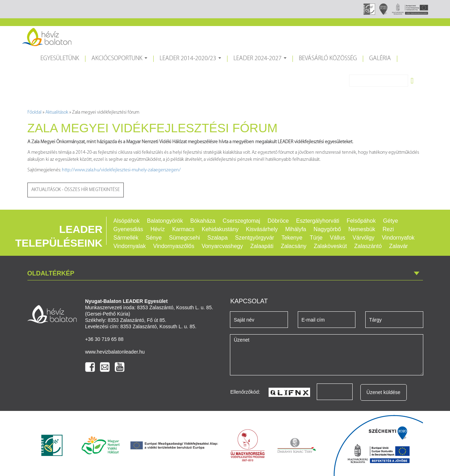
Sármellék (126, 238)
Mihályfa (296, 229)
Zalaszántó (368, 246)
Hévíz (158, 229)
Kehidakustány (220, 229)
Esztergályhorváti (318, 221)
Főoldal (34, 112)
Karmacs (183, 229)
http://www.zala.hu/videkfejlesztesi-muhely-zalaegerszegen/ (121, 170)
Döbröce (278, 221)
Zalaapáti (262, 246)
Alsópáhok (127, 221)
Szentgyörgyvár (254, 238)
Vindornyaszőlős (174, 246)
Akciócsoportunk (120, 61)
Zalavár (398, 246)
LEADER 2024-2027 (261, 61)
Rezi (388, 229)
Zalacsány (294, 246)
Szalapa (218, 238)
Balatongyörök (165, 221)
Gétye (391, 221)
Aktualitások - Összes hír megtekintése (76, 190)
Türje (316, 238)
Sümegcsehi (185, 238)
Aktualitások (57, 112)
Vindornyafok (398, 238)
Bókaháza (203, 221)
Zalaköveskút (330, 246)
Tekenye (292, 238)
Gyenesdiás (128, 229)
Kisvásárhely (262, 229)
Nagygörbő (327, 229)
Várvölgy (364, 238)
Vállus (337, 238)
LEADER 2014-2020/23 (191, 61)
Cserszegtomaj (241, 221)
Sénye (154, 238)
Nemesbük (362, 229)
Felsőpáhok (361, 221)
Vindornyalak (130, 246)
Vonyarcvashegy (222, 246)
